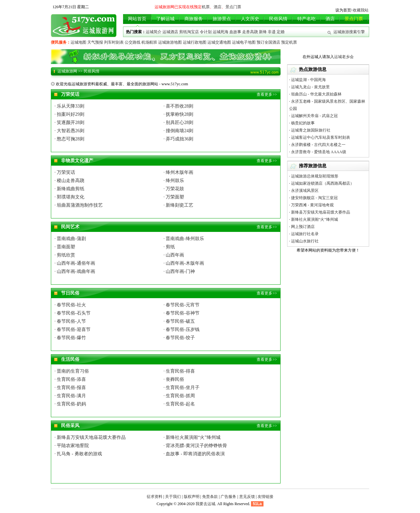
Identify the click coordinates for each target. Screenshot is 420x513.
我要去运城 (205, 504)
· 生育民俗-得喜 (179, 371)
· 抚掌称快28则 (178, 114)
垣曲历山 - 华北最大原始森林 (316, 94)
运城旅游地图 (170, 42)
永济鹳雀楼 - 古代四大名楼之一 (318, 145)
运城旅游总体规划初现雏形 (315, 176)
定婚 (281, 32)
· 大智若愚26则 (69, 131)
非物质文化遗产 (77, 161)
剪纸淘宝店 (189, 32)
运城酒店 (170, 32)
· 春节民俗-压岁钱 (181, 329)
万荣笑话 (70, 94)
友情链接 (265, 497)
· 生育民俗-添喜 (70, 379)
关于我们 (173, 497)
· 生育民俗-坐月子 (181, 388)
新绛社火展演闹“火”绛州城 (315, 219)
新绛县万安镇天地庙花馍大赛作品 (321, 212)
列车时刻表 (114, 42)
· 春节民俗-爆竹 (70, 338)
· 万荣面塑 (174, 197)
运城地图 (78, 42)
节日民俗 (70, 293)
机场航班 (149, 42)
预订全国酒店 (268, 42)
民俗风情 (92, 71)
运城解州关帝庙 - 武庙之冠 (314, 116)
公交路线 (133, 42)
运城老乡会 (344, 57)
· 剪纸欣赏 (65, 255)
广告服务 (228, 497)
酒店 (218, 7)
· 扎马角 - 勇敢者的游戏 (78, 454)
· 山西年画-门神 (179, 271)
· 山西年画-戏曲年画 (75, 271)
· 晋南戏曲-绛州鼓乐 (184, 239)
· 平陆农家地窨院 (72, 446)
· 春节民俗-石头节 (73, 313)
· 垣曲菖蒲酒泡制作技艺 (79, 205)
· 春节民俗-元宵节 (181, 305)
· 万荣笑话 (65, 172)
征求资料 (155, 497)
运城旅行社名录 (305, 234)
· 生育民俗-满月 (70, 396)
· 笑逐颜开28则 (69, 123)
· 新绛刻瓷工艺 (178, 205)
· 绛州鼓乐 (174, 181)
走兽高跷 (250, 32)
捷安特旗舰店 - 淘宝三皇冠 (314, 198)
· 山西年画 (174, 255)
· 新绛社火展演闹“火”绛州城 (192, 437)
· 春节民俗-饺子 (179, 338)
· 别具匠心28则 (178, 123)
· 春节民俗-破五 (179, 321)
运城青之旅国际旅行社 (311, 130)
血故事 (235, 32)
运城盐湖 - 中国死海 (308, 80)
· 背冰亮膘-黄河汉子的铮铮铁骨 (195, 446)
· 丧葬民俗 (174, 379)
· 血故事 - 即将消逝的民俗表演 (194, 454)
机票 (206, 7)
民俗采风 (70, 426)
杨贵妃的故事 (303, 123)
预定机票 (289, 42)
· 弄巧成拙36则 (178, 139)
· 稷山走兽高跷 (69, 181)
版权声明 (192, 497)
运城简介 (154, 32)
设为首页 (343, 10)
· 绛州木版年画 (178, 172)
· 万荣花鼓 (174, 189)
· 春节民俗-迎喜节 (73, 329)
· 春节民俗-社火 (70, 305)
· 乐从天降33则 (69, 106)
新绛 (263, 32)
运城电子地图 (244, 42)
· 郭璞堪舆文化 (69, 197)
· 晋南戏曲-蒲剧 (70, 239)
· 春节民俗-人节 (70, 321)
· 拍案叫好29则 (69, 114)
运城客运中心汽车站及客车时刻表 (321, 137)
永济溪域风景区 (305, 191)
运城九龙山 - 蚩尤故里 (310, 87)
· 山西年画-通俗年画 (75, 263)
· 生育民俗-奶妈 (70, 404)
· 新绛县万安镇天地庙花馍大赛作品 (90, 437)
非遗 (272, 32)
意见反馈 (247, 497)
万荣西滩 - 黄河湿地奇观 (312, 205)
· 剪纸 (169, 247)
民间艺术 (70, 227)
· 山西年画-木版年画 (184, 263)
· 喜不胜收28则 (178, 106)
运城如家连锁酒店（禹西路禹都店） (323, 183)
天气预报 (95, 42)
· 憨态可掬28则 (69, 139)
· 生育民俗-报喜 (70, 388)
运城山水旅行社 (305, 241)
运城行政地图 (195, 42)
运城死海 (220, 32)
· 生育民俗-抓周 (179, 396)
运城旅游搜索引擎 (349, 32)
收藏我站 (361, 10)
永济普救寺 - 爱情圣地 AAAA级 (319, 152)
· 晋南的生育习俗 (72, 371)
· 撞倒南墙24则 (178, 131)
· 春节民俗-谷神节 (181, 313)
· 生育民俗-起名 (179, 404)
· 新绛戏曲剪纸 (69, 189)
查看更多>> (267, 94)
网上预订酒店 (303, 227)
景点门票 (233, 7)
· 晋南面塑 (65, 247)
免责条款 (210, 497)
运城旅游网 (67, 71)
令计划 (206, 32)
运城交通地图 (219, 42)
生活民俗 (70, 359)
